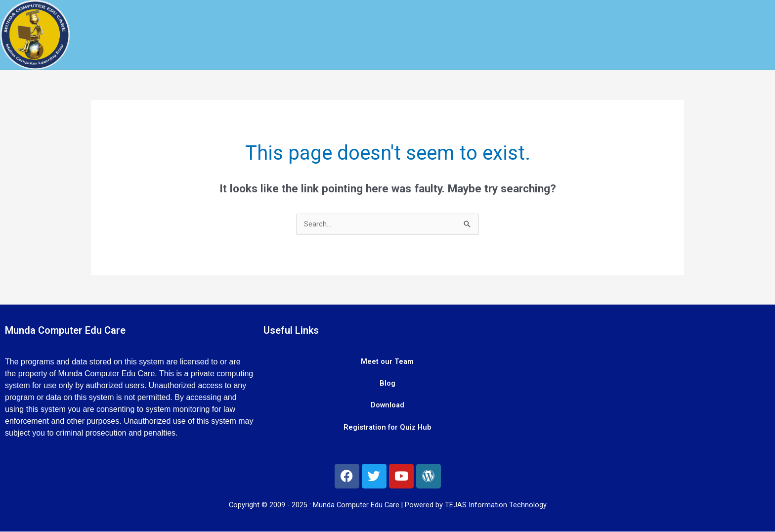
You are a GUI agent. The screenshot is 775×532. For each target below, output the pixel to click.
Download (387, 407)
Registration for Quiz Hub (387, 429)
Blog (387, 385)
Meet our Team (387, 362)
